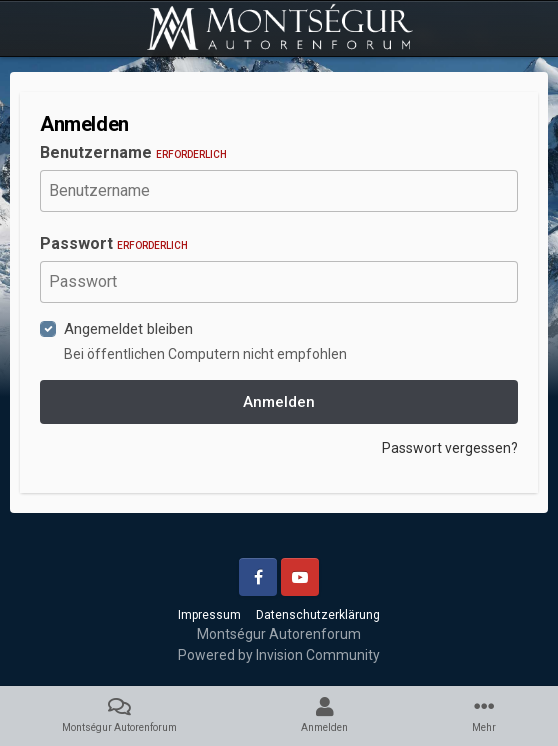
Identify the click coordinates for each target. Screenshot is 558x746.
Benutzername (133, 152)
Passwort (114, 243)
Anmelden (279, 402)
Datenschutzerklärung (318, 615)
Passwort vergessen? (450, 448)
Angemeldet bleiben (128, 329)
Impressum (209, 615)
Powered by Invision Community (279, 655)
